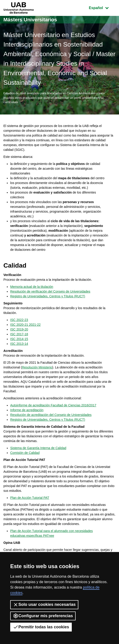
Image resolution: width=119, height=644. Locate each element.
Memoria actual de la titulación (32, 287)
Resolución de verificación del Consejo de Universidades (50, 291)
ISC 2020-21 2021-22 (25, 325)
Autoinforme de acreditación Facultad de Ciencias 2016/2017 (53, 405)
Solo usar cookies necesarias (44, 605)
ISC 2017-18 (19, 334)
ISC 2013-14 (19, 344)
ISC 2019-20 (19, 329)
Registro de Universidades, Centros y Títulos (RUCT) (48, 296)
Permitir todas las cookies (41, 627)
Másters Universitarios (30, 20)
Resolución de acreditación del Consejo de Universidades (51, 415)
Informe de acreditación (27, 410)
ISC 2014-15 (19, 339)
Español (102, 7)
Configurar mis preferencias (43, 616)
